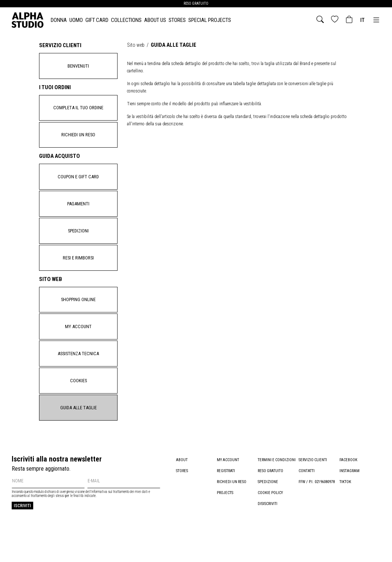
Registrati (226, 498)
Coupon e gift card (78, 185)
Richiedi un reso (78, 140)
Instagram (350, 498)
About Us (155, 20)
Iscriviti (22, 533)
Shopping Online (78, 317)
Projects (225, 520)
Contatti (307, 498)
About (182, 487)
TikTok (345, 509)
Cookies (78, 405)
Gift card (97, 20)
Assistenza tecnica (78, 375)
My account (78, 346)
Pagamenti (78, 214)
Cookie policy (270, 520)
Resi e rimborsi (78, 273)
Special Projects (210, 20)
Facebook (348, 487)
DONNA (59, 20)
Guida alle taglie (78, 434)
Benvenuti (78, 67)
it (362, 20)
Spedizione (268, 509)
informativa (99, 519)
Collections (126, 20)
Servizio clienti (313, 487)
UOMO (76, 20)
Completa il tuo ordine (78, 111)
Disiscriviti (268, 531)
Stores (177, 20)
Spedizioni (78, 243)
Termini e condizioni (277, 487)
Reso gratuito (271, 498)
